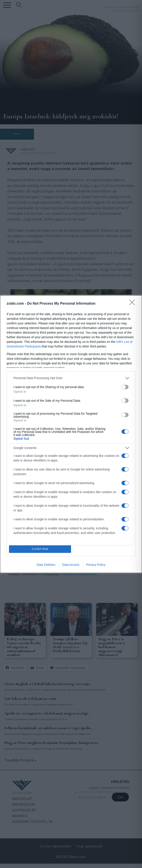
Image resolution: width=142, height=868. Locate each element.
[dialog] (71, 434)
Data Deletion (46, 565)
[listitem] (71, 378)
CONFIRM (40, 549)
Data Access (71, 565)
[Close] (133, 304)
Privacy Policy (96, 565)
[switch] (125, 387)
